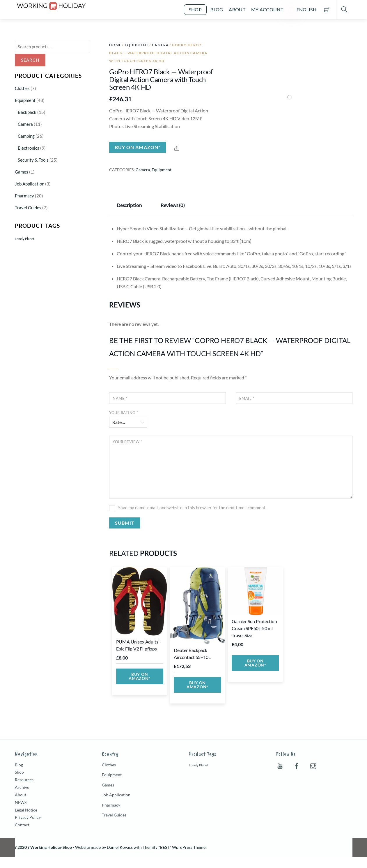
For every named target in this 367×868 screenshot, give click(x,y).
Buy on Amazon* (138, 147)
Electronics (29, 148)
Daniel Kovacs (120, 847)
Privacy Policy (28, 817)
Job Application (30, 184)
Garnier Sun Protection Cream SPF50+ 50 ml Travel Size (254, 628)
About (237, 9)
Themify (150, 847)
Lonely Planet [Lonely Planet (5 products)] (25, 239)
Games (22, 172)
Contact (22, 825)
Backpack (27, 112)
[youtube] (280, 764)
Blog (217, 9)
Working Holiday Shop (51, 847)
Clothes (22, 88)
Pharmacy (24, 196)
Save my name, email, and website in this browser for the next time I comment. (192, 508)
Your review (127, 442)
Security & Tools (33, 160)
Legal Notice (26, 810)
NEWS (21, 802)
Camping (26, 136)
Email (247, 398)
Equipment (137, 45)
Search (30, 60)
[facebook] (297, 764)
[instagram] (313, 764)
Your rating (124, 413)
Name (120, 398)
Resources (24, 780)
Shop (195, 9)
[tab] (131, 206)
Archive (22, 787)
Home (115, 45)
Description (129, 205)
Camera (160, 45)
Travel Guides (28, 208)
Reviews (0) (173, 205)
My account (267, 9)
